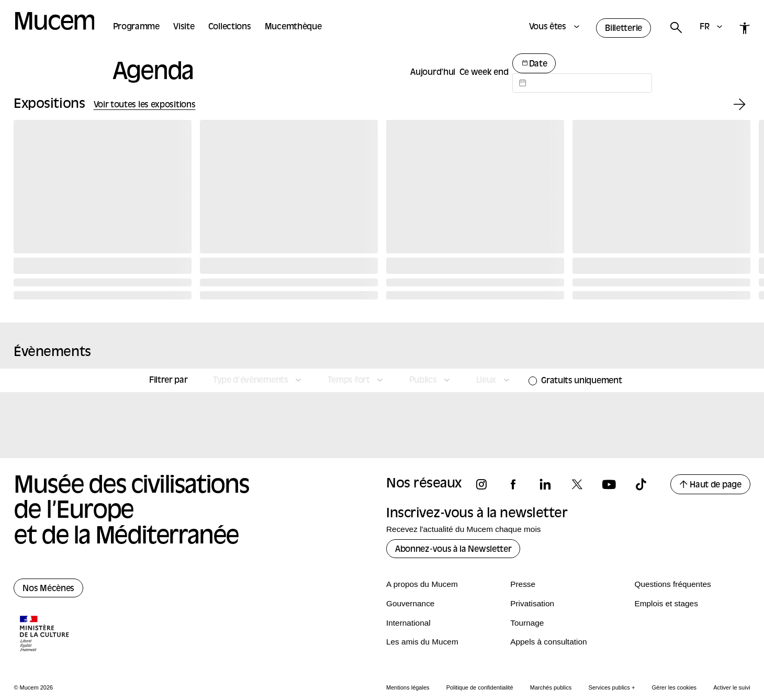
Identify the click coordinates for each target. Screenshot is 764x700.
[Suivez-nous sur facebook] (518, 485)
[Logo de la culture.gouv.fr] (45, 635)
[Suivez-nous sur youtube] (614, 485)
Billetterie (623, 29)
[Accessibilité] (745, 28)
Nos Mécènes (48, 589)
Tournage (527, 623)
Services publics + (611, 687)
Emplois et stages (666, 603)
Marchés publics (551, 687)
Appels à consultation (548, 642)
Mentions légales (408, 687)
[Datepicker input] (582, 83)
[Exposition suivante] (740, 105)
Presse (523, 584)
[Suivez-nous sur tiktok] (646, 485)
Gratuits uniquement (581, 381)
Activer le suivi (732, 687)
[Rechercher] (676, 28)
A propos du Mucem (422, 584)
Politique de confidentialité (480, 687)
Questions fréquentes (672, 584)
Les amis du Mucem (422, 642)
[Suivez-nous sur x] (582, 485)
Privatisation (532, 603)
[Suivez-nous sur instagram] (486, 485)
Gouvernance (410, 603)
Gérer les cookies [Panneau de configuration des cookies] (675, 687)
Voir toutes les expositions (145, 105)
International (408, 623)
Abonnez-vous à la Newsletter (453, 550)
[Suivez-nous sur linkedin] (550, 485)
